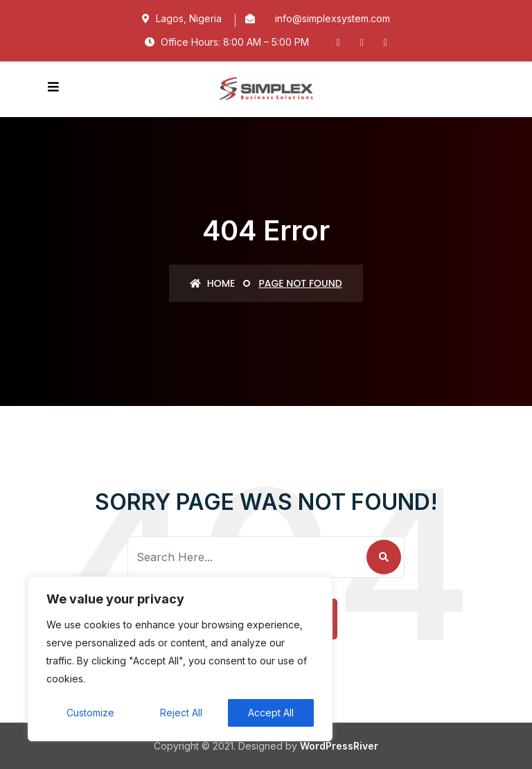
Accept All (271, 713)
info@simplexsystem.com (332, 18)
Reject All (181, 713)
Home (212, 283)
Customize (90, 713)
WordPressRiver (339, 746)
